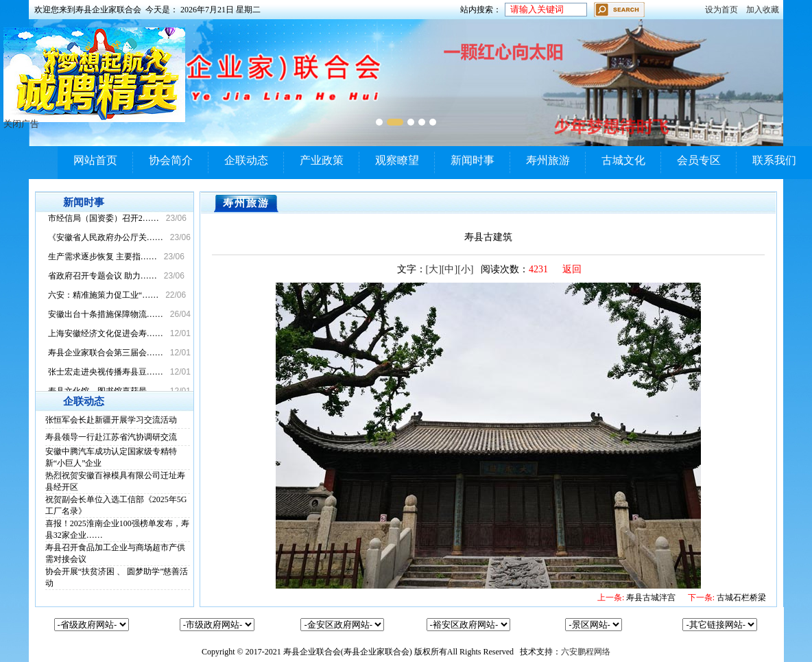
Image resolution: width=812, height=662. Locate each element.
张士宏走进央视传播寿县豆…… (106, 372)
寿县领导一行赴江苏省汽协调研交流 (111, 437)
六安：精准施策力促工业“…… (103, 295)
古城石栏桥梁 (727, 598)
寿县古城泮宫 (636, 598)
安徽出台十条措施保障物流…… (106, 314)
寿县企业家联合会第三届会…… (106, 353)
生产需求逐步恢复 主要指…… (103, 257)
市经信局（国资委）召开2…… (104, 218)
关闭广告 (21, 124)
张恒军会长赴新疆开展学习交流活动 (111, 420)
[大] (434, 269)
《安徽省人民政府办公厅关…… (106, 237)
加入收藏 (763, 10)
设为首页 (721, 10)
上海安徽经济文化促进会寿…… (106, 333)
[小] (465, 269)
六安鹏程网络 (586, 652)
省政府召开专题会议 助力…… (103, 276)
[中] (450, 269)
